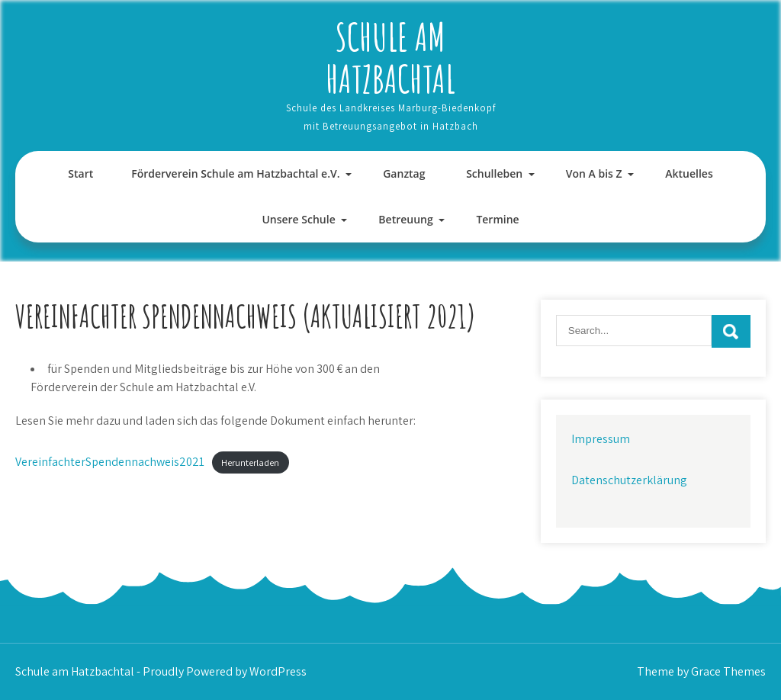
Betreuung (405, 219)
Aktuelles (689, 173)
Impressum (601, 439)
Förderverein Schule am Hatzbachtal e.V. (235, 173)
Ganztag (404, 173)
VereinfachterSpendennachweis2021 (110, 462)
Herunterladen (250, 462)
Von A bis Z (594, 173)
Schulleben (494, 173)
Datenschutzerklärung (629, 480)
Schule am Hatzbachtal (390, 57)
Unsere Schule (298, 219)
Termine (497, 219)
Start (80, 173)
